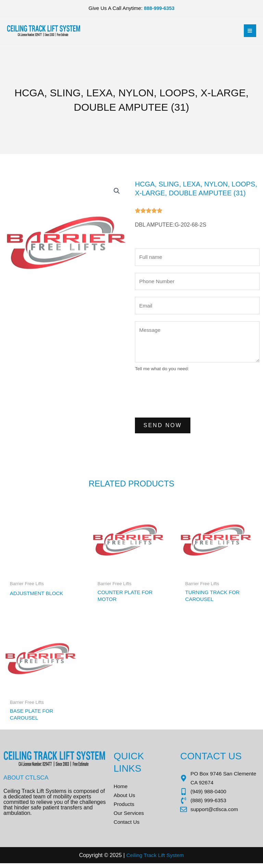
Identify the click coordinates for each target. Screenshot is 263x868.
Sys (171, 860)
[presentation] (187, 396)
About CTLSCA (27, 781)
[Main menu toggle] (250, 31)
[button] (116, 191)
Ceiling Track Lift (145, 860)
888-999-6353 (159, 8)
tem (181, 860)
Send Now (163, 427)
